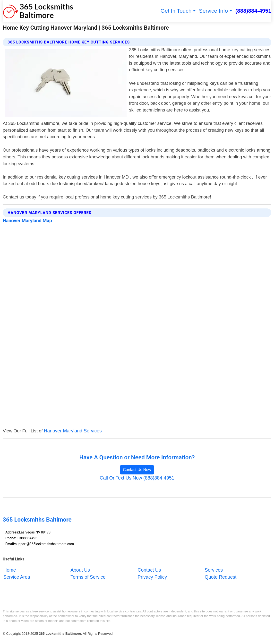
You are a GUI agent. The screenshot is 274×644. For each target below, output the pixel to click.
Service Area (17, 577)
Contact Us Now (137, 470)
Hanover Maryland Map (27, 221)
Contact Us (149, 570)
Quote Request (221, 577)
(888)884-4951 (253, 11)
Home (10, 570)
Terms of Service (88, 577)
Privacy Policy (152, 577)
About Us (80, 570)
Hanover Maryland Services (73, 431)
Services (214, 570)
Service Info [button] (213, 11)
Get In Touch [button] (176, 11)
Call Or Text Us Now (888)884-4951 (137, 478)
